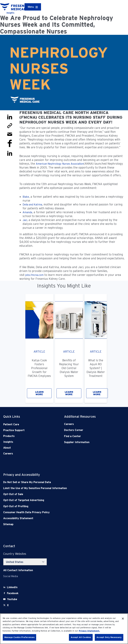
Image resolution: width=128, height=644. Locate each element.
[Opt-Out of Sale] (52, 494)
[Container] (33, 7)
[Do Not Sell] (52, 482)
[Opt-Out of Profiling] (52, 506)
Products (9, 436)
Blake (26, 197)
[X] (8, 605)
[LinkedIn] (12, 587)
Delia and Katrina (32, 205)
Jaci (25, 220)
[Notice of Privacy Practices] (52, 488)
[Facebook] (13, 593)
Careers (8, 454)
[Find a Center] (88, 436)
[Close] (123, 619)
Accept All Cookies (81, 637)
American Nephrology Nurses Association (60, 164)
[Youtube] (12, 599)
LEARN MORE (39, 393)
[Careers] (88, 424)
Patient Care (11, 424)
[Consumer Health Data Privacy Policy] (52, 512)
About (7, 448)
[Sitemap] (52, 524)
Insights (8, 442)
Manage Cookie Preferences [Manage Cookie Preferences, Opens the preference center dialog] (19, 637)
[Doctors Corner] (88, 430)
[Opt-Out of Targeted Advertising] (52, 500)
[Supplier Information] (88, 442)
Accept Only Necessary (109, 637)
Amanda (27, 212)
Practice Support (14, 430)
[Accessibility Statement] (52, 518)
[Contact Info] (18, 570)
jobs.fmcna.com (34, 275)
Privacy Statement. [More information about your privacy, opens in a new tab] (89, 631)
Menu (31, 7)
